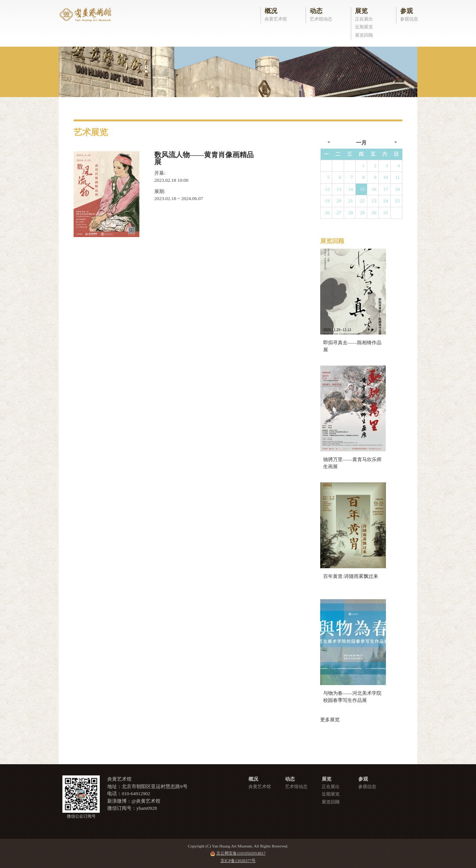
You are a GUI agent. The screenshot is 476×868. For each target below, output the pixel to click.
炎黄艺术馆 (276, 19)
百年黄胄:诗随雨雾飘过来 (351, 576)
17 (386, 189)
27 (339, 213)
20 (339, 201)
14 (351, 189)
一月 (361, 143)
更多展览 (330, 720)
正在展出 (364, 19)
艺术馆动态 (321, 19)
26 (327, 213)
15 (362, 189)
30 (374, 213)
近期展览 (364, 27)
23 (374, 201)
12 (327, 189)
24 (386, 201)
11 (397, 177)
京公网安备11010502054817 (241, 853)
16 (374, 189)
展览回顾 (364, 35)
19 (327, 201)
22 (362, 201)
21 (351, 201)
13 (339, 189)
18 (397, 189)
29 (362, 213)
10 (386, 177)
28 (351, 213)
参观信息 (409, 19)
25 (397, 201)
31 (386, 213)
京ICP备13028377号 (238, 861)
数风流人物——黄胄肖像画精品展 (204, 158)
